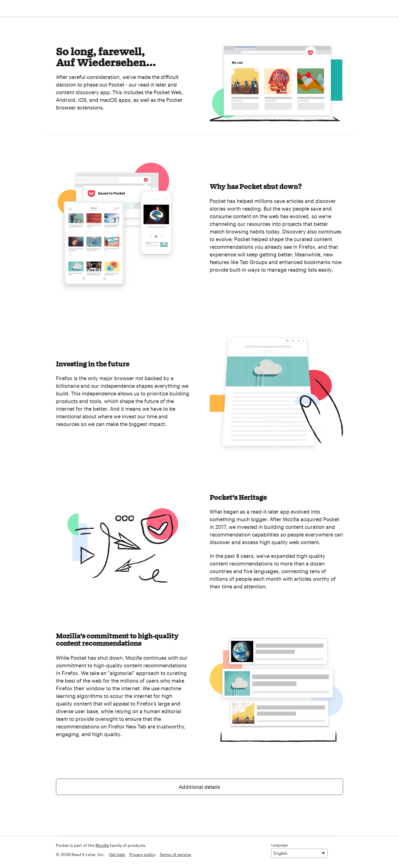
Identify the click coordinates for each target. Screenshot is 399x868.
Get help (117, 854)
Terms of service (175, 854)
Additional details (199, 787)
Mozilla (102, 845)
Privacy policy (142, 854)
